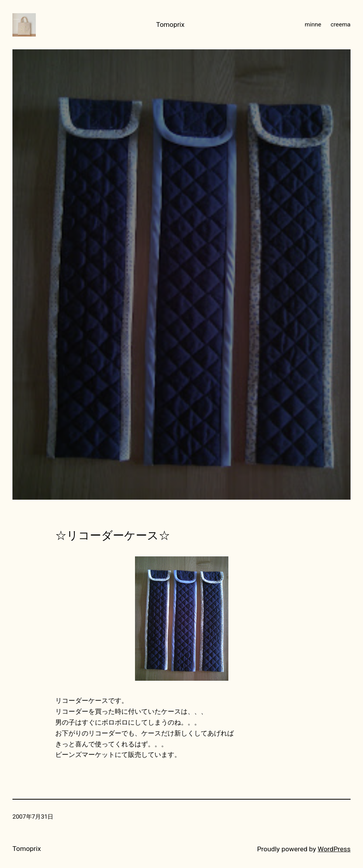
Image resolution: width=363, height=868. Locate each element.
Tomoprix (170, 24)
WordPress (334, 849)
